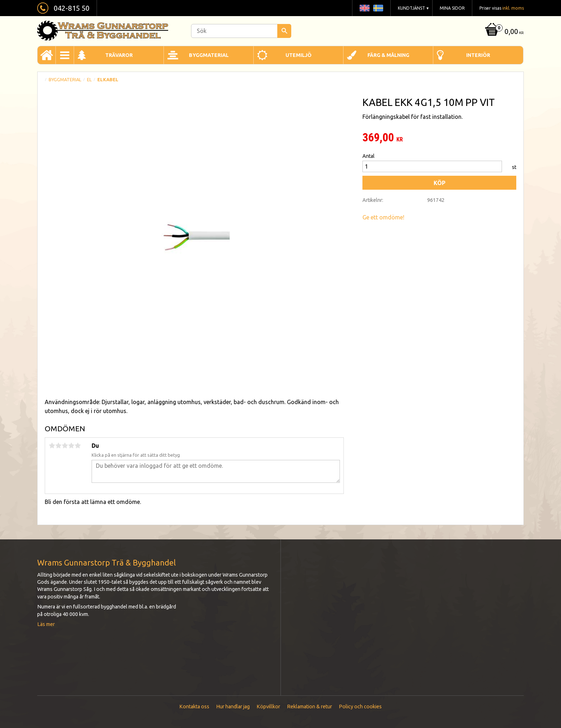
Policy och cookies (360, 707)
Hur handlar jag (233, 707)
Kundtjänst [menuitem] (411, 8)
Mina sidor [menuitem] (452, 8)
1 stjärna (52, 446)
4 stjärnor (71, 446)
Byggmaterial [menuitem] (209, 55)
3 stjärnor (65, 446)
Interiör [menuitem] (478, 55)
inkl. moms (513, 8)
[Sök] (284, 31)
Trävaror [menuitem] (119, 55)
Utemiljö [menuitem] (299, 55)
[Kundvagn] (504, 32)
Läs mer (46, 624)
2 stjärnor (58, 446)
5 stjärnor (78, 446)
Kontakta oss (194, 707)
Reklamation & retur (309, 707)
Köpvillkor (268, 707)
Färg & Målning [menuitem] (388, 55)
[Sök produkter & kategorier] (241, 31)
